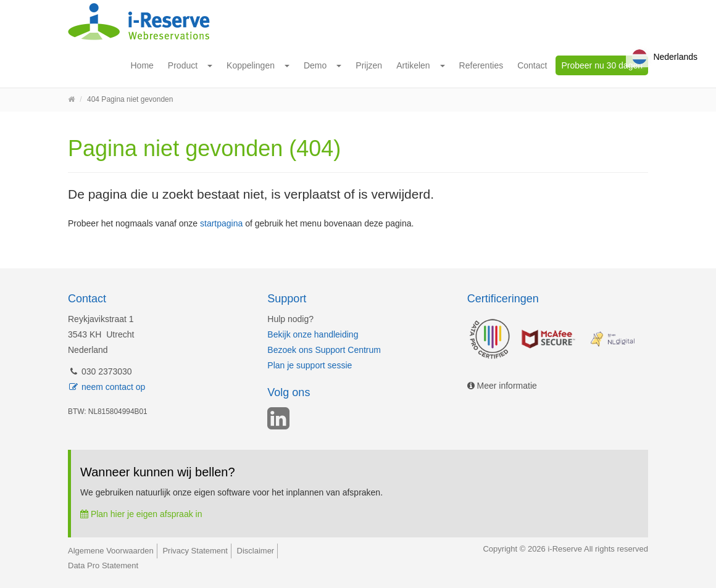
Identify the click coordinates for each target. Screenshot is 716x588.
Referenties (481, 65)
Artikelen (413, 65)
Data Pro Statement (103, 565)
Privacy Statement (195, 551)
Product (183, 65)
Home (142, 65)
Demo (315, 65)
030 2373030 (100, 371)
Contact (532, 65)
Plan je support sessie (310, 365)
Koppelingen (251, 65)
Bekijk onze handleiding (313, 334)
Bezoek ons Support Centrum (324, 350)
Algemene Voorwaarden (111, 551)
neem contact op (106, 387)
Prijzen (369, 65)
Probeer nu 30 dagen (602, 65)
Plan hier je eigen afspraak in (141, 514)
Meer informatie (502, 386)
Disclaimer (256, 551)
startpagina (221, 223)
